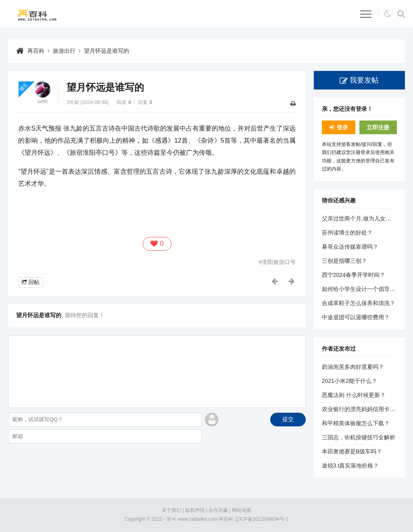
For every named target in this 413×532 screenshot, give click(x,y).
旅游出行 (64, 51)
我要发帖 (364, 80)
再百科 (36, 51)
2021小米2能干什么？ (349, 381)
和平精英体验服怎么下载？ (356, 423)
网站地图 (242, 510)
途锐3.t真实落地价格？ (350, 465)
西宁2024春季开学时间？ (354, 275)
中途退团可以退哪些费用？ (356, 317)
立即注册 (378, 127)
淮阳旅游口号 (279, 262)
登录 (342, 127)
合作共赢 (218, 510)
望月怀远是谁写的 (106, 51)
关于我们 (171, 510)
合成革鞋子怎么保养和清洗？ (359, 303)
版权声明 (195, 510)
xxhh (43, 102)
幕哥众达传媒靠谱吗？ (350, 247)
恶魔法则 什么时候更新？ (354, 395)
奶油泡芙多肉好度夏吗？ (353, 367)
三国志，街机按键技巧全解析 (359, 437)
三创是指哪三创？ (344, 261)
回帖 (34, 282)
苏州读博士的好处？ (347, 233)
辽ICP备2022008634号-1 (262, 519)
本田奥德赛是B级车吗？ (352, 451)
